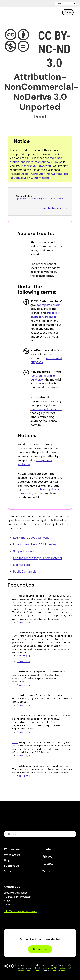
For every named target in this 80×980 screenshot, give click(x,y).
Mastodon (19, 920)
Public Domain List (25, 572)
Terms (47, 871)
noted (44, 965)
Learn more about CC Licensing (35, 544)
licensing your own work (36, 166)
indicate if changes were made (45, 315)
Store (8, 871)
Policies (48, 864)
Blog (7, 860)
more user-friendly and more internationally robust (37, 160)
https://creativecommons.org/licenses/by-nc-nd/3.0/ (39, 199)
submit (72, 834)
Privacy (47, 857)
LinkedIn (28, 920)
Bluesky (10, 920)
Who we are (12, 849)
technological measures (46, 409)
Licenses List (22, 565)
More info (23, 622)
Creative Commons (18, 14)
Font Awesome (59, 971)
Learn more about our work (31, 538)
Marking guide (26, 656)
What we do (12, 855)
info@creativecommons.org (21, 911)
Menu (68, 12)
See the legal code (54, 208)
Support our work (25, 551)
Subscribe (40, 949)
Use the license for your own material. (38, 558)
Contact (48, 849)
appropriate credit (49, 305)
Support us (11, 866)
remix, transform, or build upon (43, 378)
